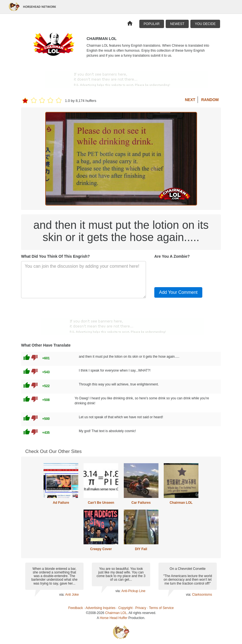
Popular (152, 24)
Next (190, 100)
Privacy (141, 608)
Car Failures (141, 503)
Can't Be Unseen (101, 503)
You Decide (205, 24)
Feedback (76, 608)
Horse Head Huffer (114, 618)
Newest (177, 24)
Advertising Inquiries (100, 608)
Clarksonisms (202, 595)
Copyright (125, 608)
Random (210, 100)
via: (62, 595)
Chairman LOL (181, 503)
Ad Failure (61, 503)
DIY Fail (141, 549)
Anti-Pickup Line (133, 591)
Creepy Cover (101, 549)
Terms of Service (161, 608)
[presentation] (196, 272)
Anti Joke (72, 595)
